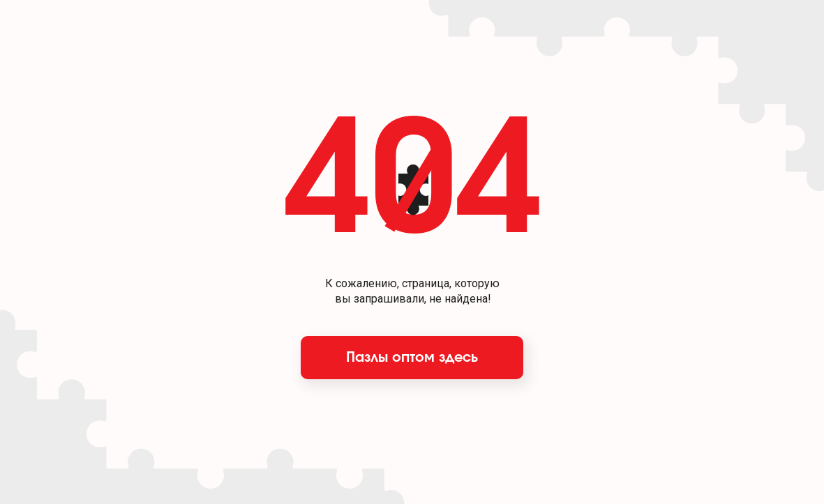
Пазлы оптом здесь (412, 358)
